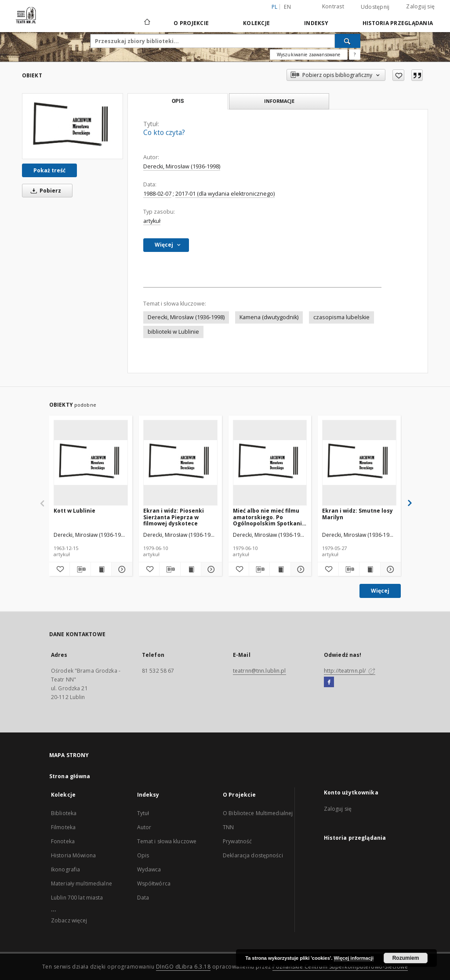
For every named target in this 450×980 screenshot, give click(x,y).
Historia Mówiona (73, 855)
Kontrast (333, 6)
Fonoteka (63, 841)
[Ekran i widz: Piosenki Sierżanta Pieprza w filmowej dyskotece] (180, 463)
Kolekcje (256, 23)
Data (143, 898)
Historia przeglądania (398, 23)
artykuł (152, 221)
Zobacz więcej (69, 920)
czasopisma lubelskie (341, 317)
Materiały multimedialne (82, 883)
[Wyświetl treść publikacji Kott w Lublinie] (101, 569)
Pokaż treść (49, 170)
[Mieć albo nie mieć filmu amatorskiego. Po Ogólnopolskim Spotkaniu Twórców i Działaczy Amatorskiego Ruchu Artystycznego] (270, 463)
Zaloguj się (420, 6)
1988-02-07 (157, 194)
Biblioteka (64, 813)
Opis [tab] (178, 101)
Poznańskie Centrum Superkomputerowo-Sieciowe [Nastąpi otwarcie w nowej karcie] (340, 967)
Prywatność (237, 841)
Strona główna (70, 776)
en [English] (287, 7)
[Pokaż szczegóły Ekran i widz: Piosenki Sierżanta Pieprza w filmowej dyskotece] (210, 569)
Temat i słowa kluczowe (167, 841)
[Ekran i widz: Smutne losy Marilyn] (359, 463)
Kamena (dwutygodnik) (269, 317)
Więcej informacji (354, 958)
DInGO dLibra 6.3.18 (183, 967)
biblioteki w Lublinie (173, 332)
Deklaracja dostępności (253, 855)
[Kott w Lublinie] (91, 463)
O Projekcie (191, 23)
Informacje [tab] (279, 101)
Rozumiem (406, 958)
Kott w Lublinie (74, 511)
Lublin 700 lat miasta (77, 898)
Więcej (380, 591)
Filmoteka (63, 827)
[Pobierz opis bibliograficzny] (80, 569)
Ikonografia (65, 869)
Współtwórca (154, 883)
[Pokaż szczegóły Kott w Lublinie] (120, 569)
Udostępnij (375, 7)
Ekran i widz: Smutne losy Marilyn (357, 514)
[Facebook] (329, 682)
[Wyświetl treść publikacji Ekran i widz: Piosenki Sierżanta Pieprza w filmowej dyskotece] (191, 569)
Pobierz (44, 191)
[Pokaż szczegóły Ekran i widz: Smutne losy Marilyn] (389, 569)
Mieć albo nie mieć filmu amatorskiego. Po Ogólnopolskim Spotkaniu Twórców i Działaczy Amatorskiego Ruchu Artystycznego (269, 517)
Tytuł (143, 813)
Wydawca (149, 869)
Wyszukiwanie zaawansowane (309, 55)
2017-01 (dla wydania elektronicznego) (225, 194)
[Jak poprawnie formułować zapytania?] (355, 55)
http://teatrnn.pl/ (350, 671)
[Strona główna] (147, 23)
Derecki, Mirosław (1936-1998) (182, 166)
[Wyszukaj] (348, 41)
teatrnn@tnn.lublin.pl (259, 671)
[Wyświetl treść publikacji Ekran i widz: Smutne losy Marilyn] (370, 569)
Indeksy (316, 23)
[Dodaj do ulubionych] (398, 75)
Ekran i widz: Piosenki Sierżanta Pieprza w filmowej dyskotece (174, 517)
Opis (143, 855)
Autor (144, 827)
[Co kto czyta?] (73, 126)
